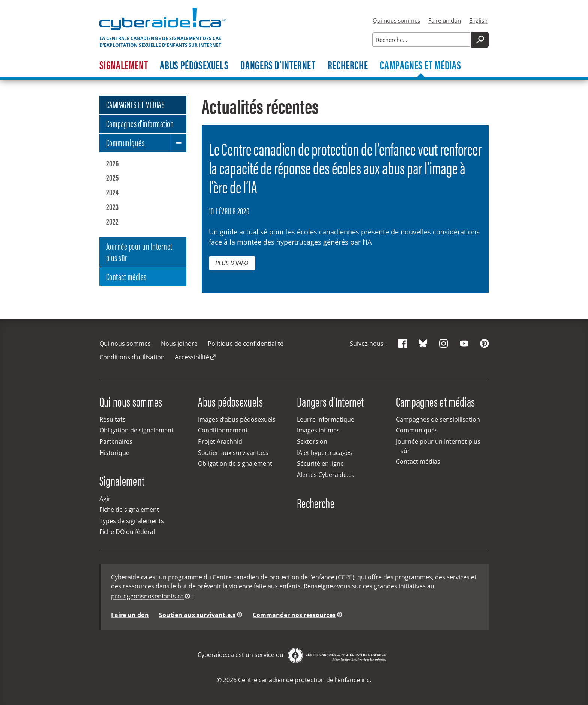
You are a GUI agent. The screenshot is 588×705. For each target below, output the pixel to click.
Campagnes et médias (421, 65)
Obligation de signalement (136, 430)
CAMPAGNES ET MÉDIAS (135, 104)
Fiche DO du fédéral (127, 532)
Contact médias (126, 276)
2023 (112, 207)
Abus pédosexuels (194, 65)
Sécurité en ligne (320, 463)
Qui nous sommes (396, 20)
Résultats (112, 419)
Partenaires (116, 441)
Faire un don (445, 20)
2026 (112, 163)
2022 (112, 221)
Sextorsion (312, 441)
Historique (114, 453)
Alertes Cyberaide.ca (326, 475)
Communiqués (125, 142)
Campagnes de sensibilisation (438, 419)
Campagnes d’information (140, 123)
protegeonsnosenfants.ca (147, 596)
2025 (112, 177)
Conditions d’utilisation (132, 357)
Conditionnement (223, 430)
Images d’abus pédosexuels (237, 419)
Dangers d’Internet (278, 65)
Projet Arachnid (220, 441)
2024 (112, 192)
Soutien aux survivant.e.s (233, 453)
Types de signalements (132, 521)
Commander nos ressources (294, 615)
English (478, 20)
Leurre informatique (326, 419)
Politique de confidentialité (246, 343)
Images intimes (318, 430)
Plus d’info (232, 263)
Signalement (124, 65)
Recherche (348, 65)
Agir (105, 499)
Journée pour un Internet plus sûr (139, 251)
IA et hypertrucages (325, 453)
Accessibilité (192, 357)
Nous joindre (179, 343)
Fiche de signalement (129, 510)
